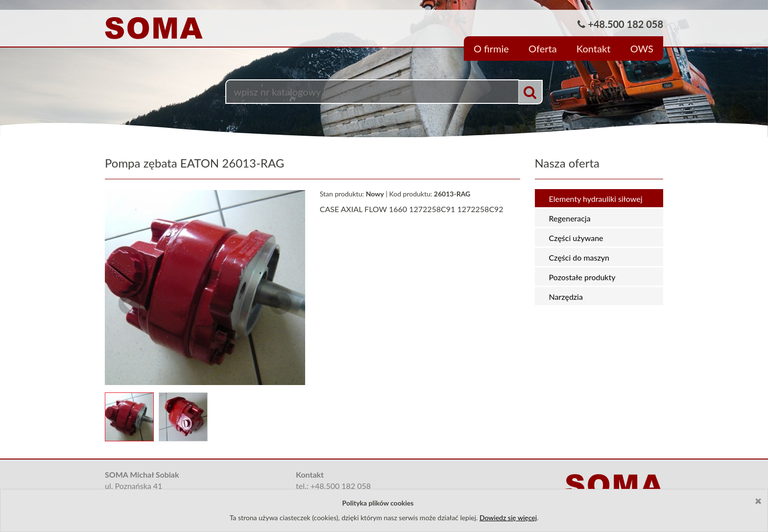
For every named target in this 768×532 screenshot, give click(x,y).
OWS (642, 48)
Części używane (576, 238)
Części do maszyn (579, 257)
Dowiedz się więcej (508, 518)
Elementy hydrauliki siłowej (596, 199)
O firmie (491, 48)
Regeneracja (570, 218)
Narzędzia (566, 297)
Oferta (543, 48)
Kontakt (594, 48)
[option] (384, 69)
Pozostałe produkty (582, 277)
